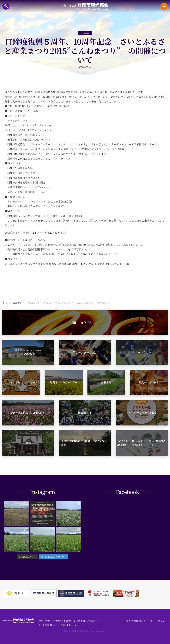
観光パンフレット (149, 382)
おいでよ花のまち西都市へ (28, 413)
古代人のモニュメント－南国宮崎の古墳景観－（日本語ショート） (142, 443)
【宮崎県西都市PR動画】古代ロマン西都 (84, 443)
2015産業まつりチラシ (18, 233)
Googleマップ (94, 621)
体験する (106, 382)
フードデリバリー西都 (142, 413)
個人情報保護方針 (136, 621)
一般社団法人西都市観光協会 (85, 6)
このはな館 (28, 352)
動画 (28, 443)
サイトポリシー (159, 621)
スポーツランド (142, 352)
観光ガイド (85, 413)
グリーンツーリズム (85, 352)
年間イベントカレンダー (64, 382)
